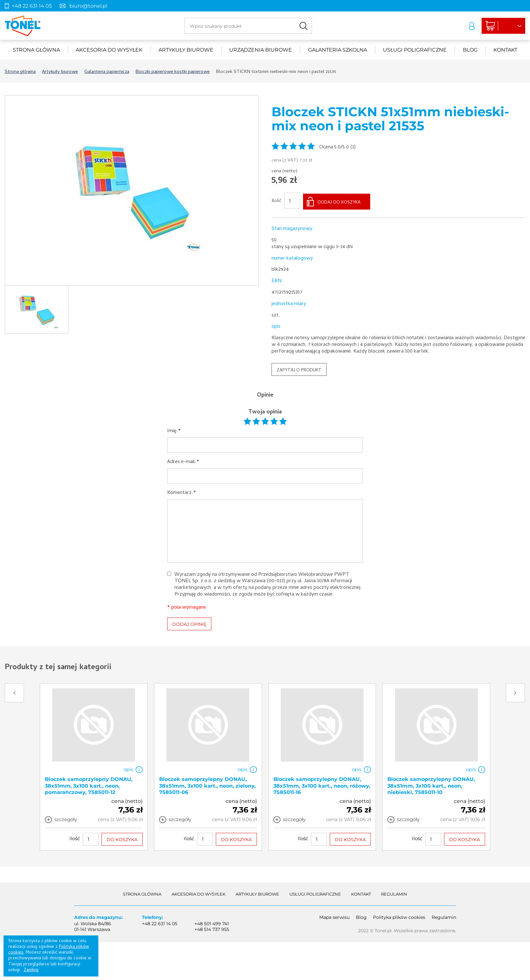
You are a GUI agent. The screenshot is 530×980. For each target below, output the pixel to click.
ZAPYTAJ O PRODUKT (299, 369)
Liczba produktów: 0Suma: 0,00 (490, 26)
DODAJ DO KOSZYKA (339, 201)
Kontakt (505, 50)
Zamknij (31, 970)
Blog (470, 50)
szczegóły (66, 817)
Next (515, 691)
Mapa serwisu (334, 915)
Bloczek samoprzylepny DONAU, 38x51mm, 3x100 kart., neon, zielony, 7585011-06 (207, 784)
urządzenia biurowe (261, 50)
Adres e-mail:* (183, 461)
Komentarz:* (182, 492)
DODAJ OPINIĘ (189, 622)
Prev (14, 691)
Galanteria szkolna (338, 50)
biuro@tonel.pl (88, 6)
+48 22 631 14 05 (32, 6)
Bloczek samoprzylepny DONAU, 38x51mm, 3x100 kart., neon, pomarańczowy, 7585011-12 (89, 784)
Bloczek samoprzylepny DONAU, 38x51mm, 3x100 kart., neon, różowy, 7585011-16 (322, 784)
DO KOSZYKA (122, 838)
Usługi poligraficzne (415, 50)
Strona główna (36, 50)
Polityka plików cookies (399, 915)
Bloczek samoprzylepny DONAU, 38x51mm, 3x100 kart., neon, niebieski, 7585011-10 (431, 784)
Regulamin (394, 892)
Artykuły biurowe (186, 50)
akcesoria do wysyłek (109, 50)
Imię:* (174, 430)
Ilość (276, 200)
